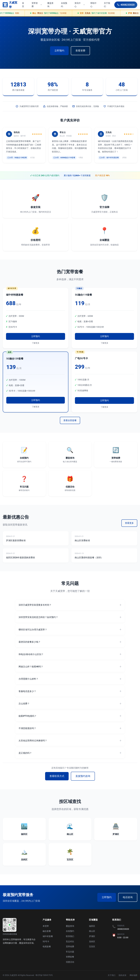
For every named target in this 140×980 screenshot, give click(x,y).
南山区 (92, 931)
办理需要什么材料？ (28, 679)
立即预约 (59, 51)
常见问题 (70, 952)
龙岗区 (92, 942)
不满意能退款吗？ (27, 728)
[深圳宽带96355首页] (11, 5)
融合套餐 (47, 931)
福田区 (92, 926)
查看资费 (80, 51)
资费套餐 (70, 957)
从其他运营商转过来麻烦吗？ (33, 741)
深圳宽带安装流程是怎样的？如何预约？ (38, 617)
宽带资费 (37, 5)
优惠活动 (70, 962)
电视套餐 (47, 947)
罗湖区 (92, 936)
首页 (23, 5)
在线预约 (64, 5)
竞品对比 (70, 942)
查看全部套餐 (70, 420)
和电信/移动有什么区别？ (31, 654)
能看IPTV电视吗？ (28, 716)
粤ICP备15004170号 (44, 975)
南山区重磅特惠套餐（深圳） (89, 558)
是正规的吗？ (25, 753)
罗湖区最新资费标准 (16, 540)
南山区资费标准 (82, 540)
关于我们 (107, 5)
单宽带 (46, 926)
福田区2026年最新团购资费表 (21, 558)
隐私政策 (122, 975)
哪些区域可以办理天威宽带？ (33, 630)
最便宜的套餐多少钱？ (30, 642)
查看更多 (129, 523)
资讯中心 (80, 5)
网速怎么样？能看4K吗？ (31, 667)
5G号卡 (46, 942)
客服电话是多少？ (27, 691)
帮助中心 (93, 5)
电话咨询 (128, 897)
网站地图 (133, 975)
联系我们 (70, 936)
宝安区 (92, 947)
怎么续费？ (24, 704)
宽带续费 (70, 947)
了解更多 (36, 343)
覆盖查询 (50, 5)
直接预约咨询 (83, 776)
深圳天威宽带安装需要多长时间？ (35, 605)
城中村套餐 (48, 936)
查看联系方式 (57, 776)
